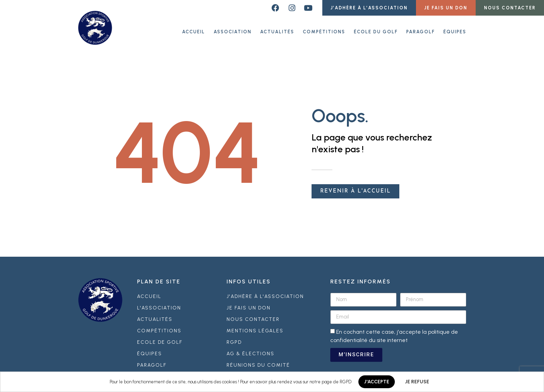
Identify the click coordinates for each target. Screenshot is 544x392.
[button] (369, 8)
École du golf (376, 31)
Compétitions (324, 31)
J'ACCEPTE (377, 382)
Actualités (277, 31)
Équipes (455, 31)
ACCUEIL (194, 31)
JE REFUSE (417, 382)
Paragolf (420, 31)
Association (233, 31)
